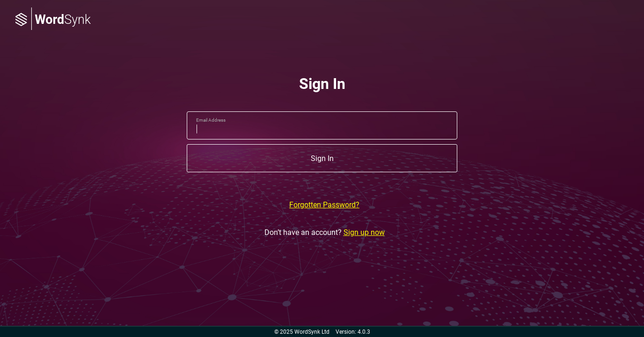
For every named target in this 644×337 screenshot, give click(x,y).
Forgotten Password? (324, 205)
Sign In (322, 158)
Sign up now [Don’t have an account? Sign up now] (364, 232)
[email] (322, 125)
